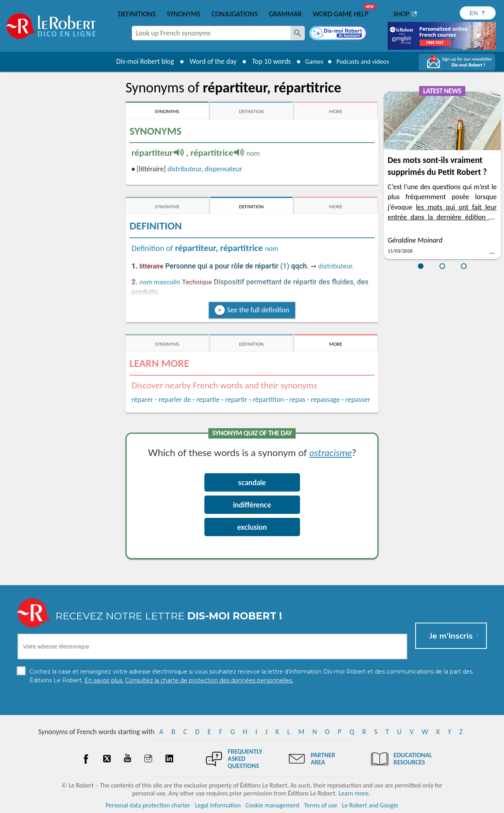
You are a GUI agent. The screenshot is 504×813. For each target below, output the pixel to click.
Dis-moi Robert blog (139, 61)
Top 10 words (265, 61)
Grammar (285, 14)
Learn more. (354, 793)
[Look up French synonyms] (298, 33)
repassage (325, 400)
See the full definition (258, 310)
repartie (208, 400)
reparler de (175, 400)
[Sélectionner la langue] (478, 13)
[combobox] (211, 33)
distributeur (184, 169)
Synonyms (183, 14)
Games (310, 61)
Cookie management (273, 805)
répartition (268, 400)
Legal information (218, 805)
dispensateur (224, 169)
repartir (236, 400)
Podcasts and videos (365, 61)
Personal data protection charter (148, 805)
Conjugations (235, 14)
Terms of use (321, 805)
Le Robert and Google (370, 805)
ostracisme (330, 452)
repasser (358, 400)
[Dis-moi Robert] (339, 34)
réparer (142, 400)
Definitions (137, 14)
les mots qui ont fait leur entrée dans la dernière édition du (442, 217)
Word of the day (207, 61)
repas (297, 400)
